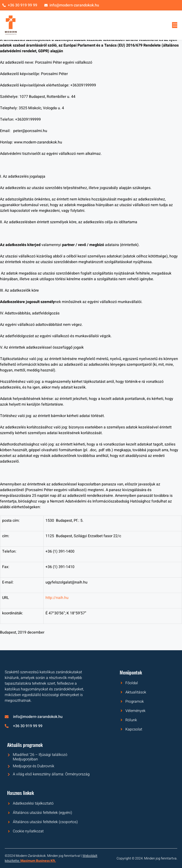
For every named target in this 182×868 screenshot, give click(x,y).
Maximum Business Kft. (38, 861)
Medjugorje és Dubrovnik (34, 766)
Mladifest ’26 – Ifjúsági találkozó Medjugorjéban (40, 757)
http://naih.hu (57, 598)
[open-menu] (175, 25)
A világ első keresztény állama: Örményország (51, 774)
